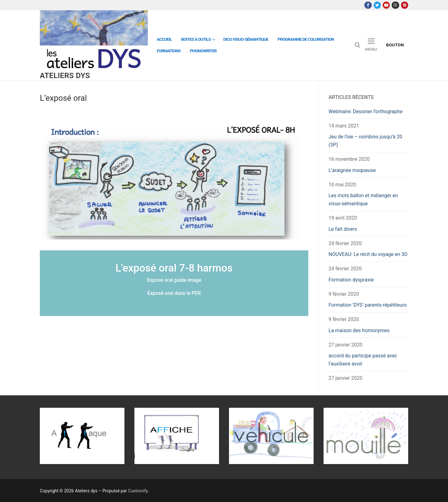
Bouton (395, 45)
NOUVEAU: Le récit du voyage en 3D (368, 254)
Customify (138, 491)
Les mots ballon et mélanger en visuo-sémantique (363, 200)
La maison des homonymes (359, 330)
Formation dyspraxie (351, 280)
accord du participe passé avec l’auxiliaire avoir (363, 360)
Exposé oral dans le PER (174, 293)
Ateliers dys (65, 76)
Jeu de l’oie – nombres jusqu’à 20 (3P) (365, 141)
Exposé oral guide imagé (174, 280)
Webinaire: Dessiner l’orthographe (366, 112)
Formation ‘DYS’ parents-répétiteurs (368, 305)
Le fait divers (343, 229)
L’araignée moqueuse (352, 170)
